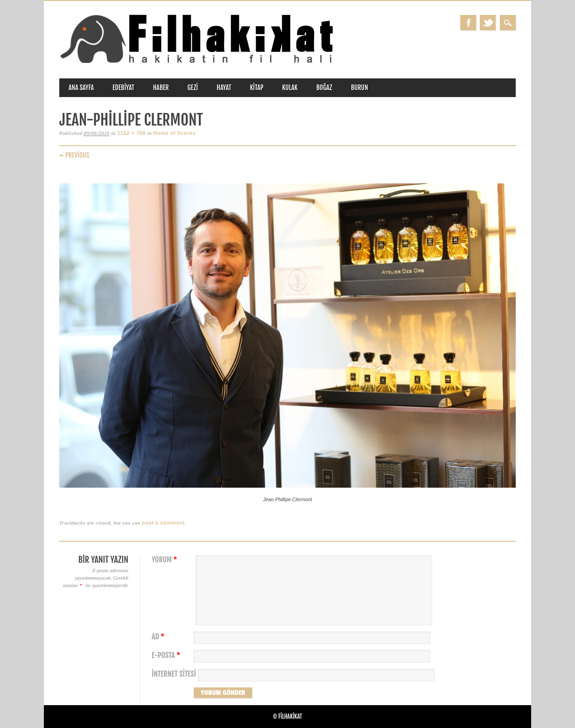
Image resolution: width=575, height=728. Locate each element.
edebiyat (123, 87)
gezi (193, 87)
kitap (257, 87)
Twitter (488, 23)
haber (161, 87)
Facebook (468, 23)
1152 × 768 (131, 133)
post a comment (163, 523)
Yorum (166, 560)
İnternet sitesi (174, 674)
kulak (290, 87)
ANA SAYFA (81, 87)
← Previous (74, 155)
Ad (159, 637)
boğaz (324, 87)
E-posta (167, 655)
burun (360, 87)
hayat (224, 87)
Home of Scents (174, 133)
